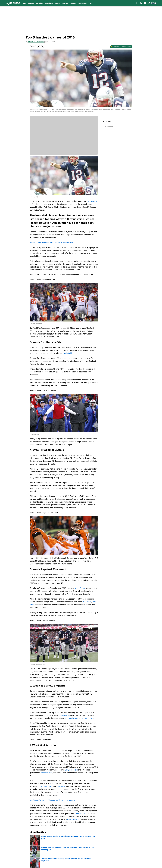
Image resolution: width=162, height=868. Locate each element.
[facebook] (137, 3)
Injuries (65, 3)
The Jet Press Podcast (78, 3)
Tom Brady (92, 201)
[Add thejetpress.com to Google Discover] (121, 47)
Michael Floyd (46, 786)
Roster (58, 3)
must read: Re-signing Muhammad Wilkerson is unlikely (52, 800)
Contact (55, 853)
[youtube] (145, 3)
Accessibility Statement (62, 857)
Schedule (40, 3)
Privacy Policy (85, 853)
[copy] (42, 47)
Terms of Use (105, 853)
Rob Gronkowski (71, 718)
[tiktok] (149, 3)
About (32, 853)
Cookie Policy (127, 853)
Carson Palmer (46, 773)
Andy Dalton (80, 588)
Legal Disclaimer (37, 857)
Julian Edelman (89, 718)
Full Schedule (108, 126)
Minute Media (19, 862)
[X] (141, 3)
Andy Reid (68, 353)
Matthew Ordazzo (36, 42)
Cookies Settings (64, 137)
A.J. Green (87, 602)
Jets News (40, 838)
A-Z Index (83, 857)
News (24, 3)
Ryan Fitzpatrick (74, 819)
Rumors (31, 3)
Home (32, 838)
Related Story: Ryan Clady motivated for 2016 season (52, 243)
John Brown (61, 786)
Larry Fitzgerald (71, 770)
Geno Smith (80, 814)
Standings (49, 3)
